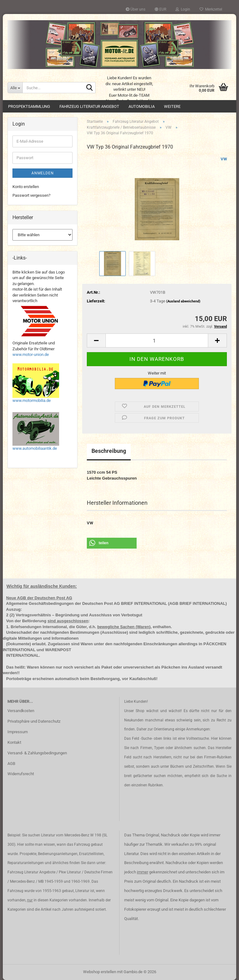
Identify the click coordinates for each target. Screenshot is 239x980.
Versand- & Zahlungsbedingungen (37, 753)
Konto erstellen (26, 187)
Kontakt (14, 742)
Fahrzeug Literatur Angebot (89, 106)
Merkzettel (211, 9)
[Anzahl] (157, 340)
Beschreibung (109, 451)
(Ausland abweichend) (183, 301)
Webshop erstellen (100, 972)
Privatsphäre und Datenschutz (34, 721)
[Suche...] (15, 88)
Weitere (172, 106)
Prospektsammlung (29, 106)
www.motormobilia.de (32, 400)
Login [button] (183, 9)
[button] (160, 9)
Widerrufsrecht (21, 774)
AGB (11, 764)
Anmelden (43, 173)
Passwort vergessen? (31, 195)
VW (224, 159)
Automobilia (142, 106)
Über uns (136, 9)
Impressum (18, 732)
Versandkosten (21, 711)
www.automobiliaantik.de (35, 448)
